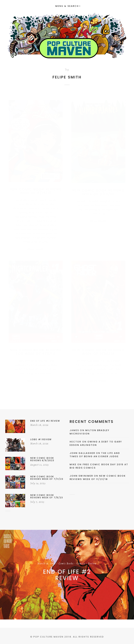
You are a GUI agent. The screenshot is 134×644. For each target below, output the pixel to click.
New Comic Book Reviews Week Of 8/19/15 (36, 188)
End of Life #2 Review (67, 575)
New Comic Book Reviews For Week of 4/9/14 (36, 350)
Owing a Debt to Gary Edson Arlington (96, 443)
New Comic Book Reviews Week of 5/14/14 (98, 189)
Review (92, 564)
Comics (81, 564)
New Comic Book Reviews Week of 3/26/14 (98, 350)
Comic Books (66, 564)
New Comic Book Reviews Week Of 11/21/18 (98, 478)
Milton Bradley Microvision (90, 432)
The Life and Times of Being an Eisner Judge (95, 455)
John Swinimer (81, 476)
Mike (73, 464)
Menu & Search (68, 6)
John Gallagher (82, 453)
